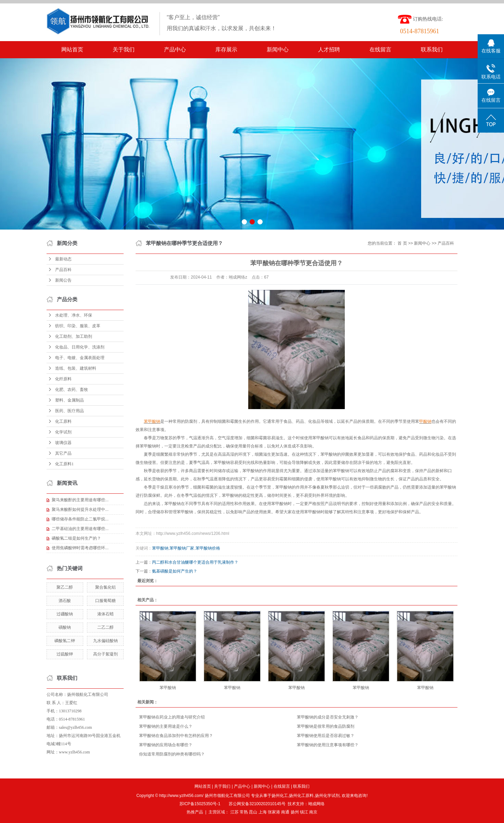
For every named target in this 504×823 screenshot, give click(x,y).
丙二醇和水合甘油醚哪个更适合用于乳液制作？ (195, 562)
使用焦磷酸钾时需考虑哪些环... (80, 548)
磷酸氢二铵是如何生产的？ (76, 538)
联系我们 (432, 50)
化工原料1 (64, 464)
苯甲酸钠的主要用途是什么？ (166, 726)
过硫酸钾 (65, 654)
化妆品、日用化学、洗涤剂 (80, 347)
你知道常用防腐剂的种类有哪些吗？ (172, 754)
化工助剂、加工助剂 (74, 336)
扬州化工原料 (301, 796)
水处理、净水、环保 (74, 315)
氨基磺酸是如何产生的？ (175, 571)
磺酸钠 (65, 627)
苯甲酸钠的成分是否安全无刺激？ (328, 717)
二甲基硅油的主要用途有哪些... (80, 529)
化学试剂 (63, 432)
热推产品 (195, 812)
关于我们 (124, 50)
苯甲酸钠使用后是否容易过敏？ (326, 736)
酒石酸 (65, 601)
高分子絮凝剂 (105, 654)
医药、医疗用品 (70, 411)
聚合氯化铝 (105, 587)
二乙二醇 (105, 627)
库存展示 (226, 50)
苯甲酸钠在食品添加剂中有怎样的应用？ (176, 736)
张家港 (274, 812)
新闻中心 (278, 50)
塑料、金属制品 (70, 400)
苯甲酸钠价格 (208, 548)
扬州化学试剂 (327, 796)
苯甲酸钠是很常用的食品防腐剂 (326, 726)
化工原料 (63, 421)
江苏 (235, 812)
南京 (313, 812)
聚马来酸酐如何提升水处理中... (80, 509)
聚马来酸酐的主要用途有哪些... (80, 500)
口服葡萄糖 (105, 601)
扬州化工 (280, 796)
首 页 (402, 243)
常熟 (244, 812)
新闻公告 (63, 280)
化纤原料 (63, 379)
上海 (263, 812)
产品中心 (175, 50)
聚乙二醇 (65, 587)
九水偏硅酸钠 (105, 641)
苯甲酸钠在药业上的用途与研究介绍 (172, 717)
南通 (285, 812)
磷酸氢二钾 (65, 641)
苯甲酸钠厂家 (182, 548)
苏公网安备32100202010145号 (257, 804)
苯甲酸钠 (160, 548)
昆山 (253, 812)
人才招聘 (329, 50)
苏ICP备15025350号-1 (200, 804)
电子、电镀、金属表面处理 (80, 358)
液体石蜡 (105, 614)
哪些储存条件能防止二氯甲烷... (80, 519)
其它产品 (63, 453)
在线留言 (380, 50)
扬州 (295, 812)
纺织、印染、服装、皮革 (78, 326)
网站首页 (72, 50)
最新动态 (63, 259)
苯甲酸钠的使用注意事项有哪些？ (328, 745)
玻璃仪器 (63, 443)
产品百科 (63, 270)
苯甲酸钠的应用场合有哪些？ (166, 745)
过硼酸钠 (65, 614)
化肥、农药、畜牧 (72, 390)
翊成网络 (316, 804)
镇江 (304, 812)
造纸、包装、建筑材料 (76, 368)
